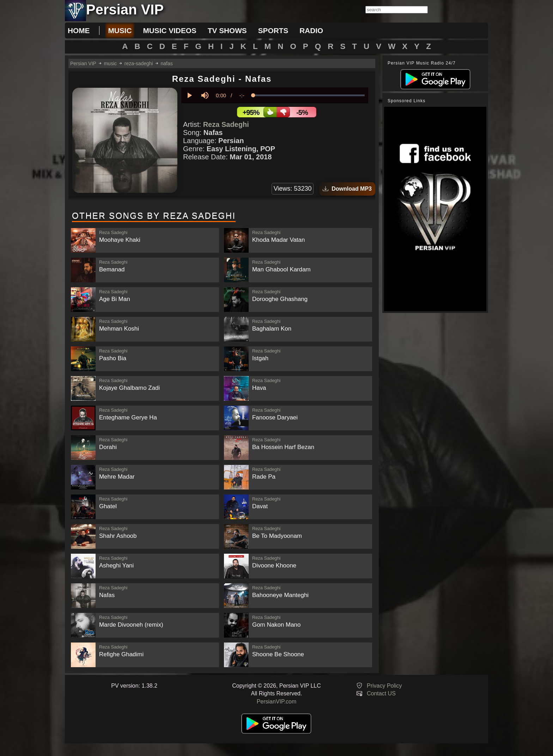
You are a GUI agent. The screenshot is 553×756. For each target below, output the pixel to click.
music (120, 30)
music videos (169, 30)
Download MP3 (347, 189)
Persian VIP (83, 63)
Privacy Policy (384, 686)
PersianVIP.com (277, 702)
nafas (167, 63)
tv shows (227, 30)
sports (273, 30)
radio (311, 30)
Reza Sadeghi (226, 124)
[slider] (309, 95)
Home (79, 30)
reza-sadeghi (139, 63)
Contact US (381, 693)
